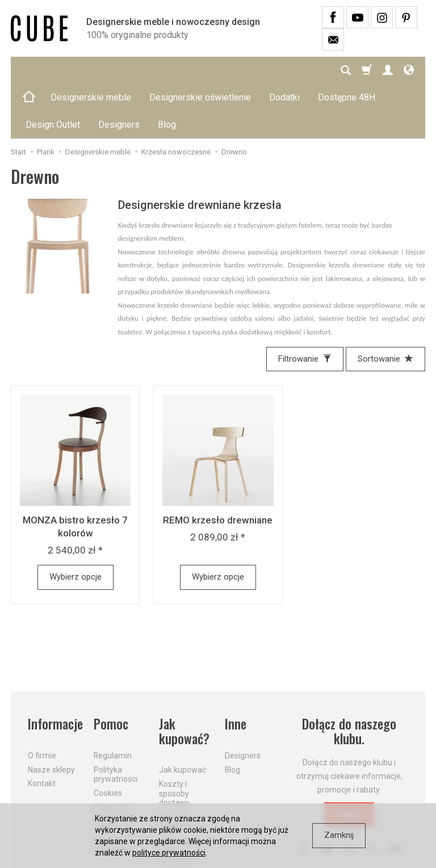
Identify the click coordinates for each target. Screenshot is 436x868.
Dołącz (349, 760)
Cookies (108, 739)
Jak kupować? (184, 677)
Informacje (54, 670)
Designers (243, 701)
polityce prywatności (169, 853)
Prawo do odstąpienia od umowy (115, 762)
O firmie (42, 701)
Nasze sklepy (51, 715)
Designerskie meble (91, 70)
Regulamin (113, 701)
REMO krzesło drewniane (218, 466)
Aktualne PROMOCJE (180, 767)
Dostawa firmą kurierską (175, 796)
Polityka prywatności (116, 720)
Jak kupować (183, 715)
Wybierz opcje (76, 522)
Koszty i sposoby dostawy (174, 739)
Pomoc (111, 670)
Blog (232, 715)
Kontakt (42, 729)
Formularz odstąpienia (115, 791)
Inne (236, 670)
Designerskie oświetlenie (200, 70)
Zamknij (339, 835)
